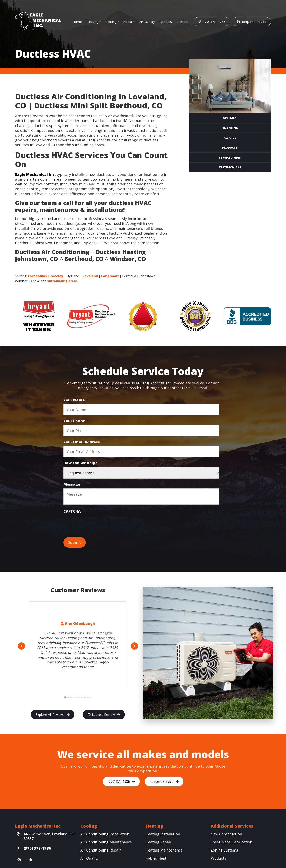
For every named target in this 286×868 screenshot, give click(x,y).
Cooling (111, 22)
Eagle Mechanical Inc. (35, 174)
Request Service (252, 22)
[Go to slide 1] (65, 698)
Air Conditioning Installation (105, 834)
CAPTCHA (72, 511)
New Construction (226, 834)
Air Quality (147, 22)
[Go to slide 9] (88, 697)
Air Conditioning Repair (101, 850)
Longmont (110, 276)
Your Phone (76, 421)
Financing (230, 128)
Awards (230, 138)
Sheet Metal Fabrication (231, 842)
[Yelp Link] (31, 860)
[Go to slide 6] (79, 697)
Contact (182, 22)
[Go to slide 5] (76, 697)
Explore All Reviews (53, 715)
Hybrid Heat (156, 858)
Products (230, 148)
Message (74, 484)
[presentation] (94, 523)
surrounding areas (62, 281)
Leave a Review (104, 715)
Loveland (90, 276)
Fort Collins (37, 276)
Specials (166, 22)
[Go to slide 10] (91, 697)
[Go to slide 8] (85, 697)
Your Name (76, 400)
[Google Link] (19, 860)
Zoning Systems (224, 850)
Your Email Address (83, 442)
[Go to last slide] (21, 646)
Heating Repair (158, 842)
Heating (92, 22)
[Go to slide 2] (68, 697)
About (128, 22)
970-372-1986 (212, 22)
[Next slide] (134, 646)
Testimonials (230, 167)
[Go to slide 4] (74, 697)
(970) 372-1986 (121, 782)
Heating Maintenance (164, 850)
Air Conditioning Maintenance (106, 842)
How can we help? (82, 463)
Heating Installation (163, 834)
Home (77, 22)
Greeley (57, 276)
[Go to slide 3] (71, 697)
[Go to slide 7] (82, 697)
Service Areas (230, 157)
